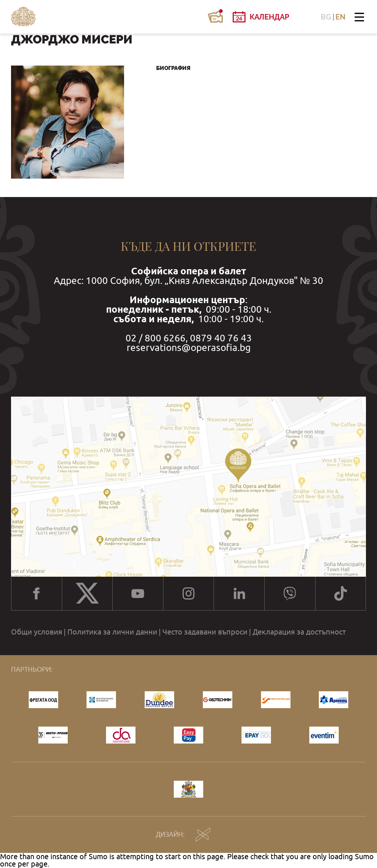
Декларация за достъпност (299, 632)
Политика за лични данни (112, 632)
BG (326, 17)
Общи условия (37, 632)
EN (340, 17)
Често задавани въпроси (205, 632)
